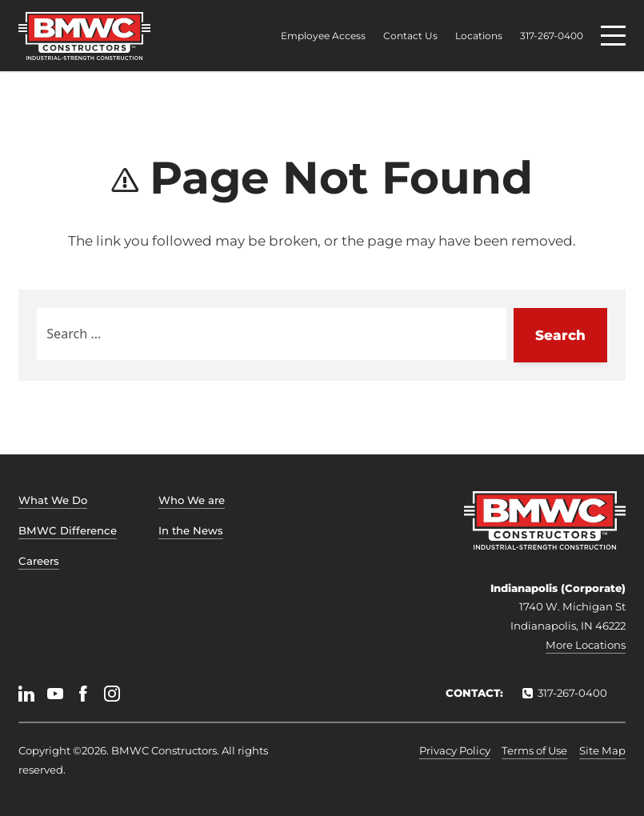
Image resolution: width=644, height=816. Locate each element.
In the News (191, 530)
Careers (39, 561)
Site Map (602, 750)
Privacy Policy (455, 750)
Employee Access (323, 36)
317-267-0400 (552, 36)
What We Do (53, 500)
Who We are (192, 500)
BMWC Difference (68, 530)
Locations (479, 36)
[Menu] (613, 36)
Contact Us (410, 36)
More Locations (586, 645)
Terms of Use (534, 750)
